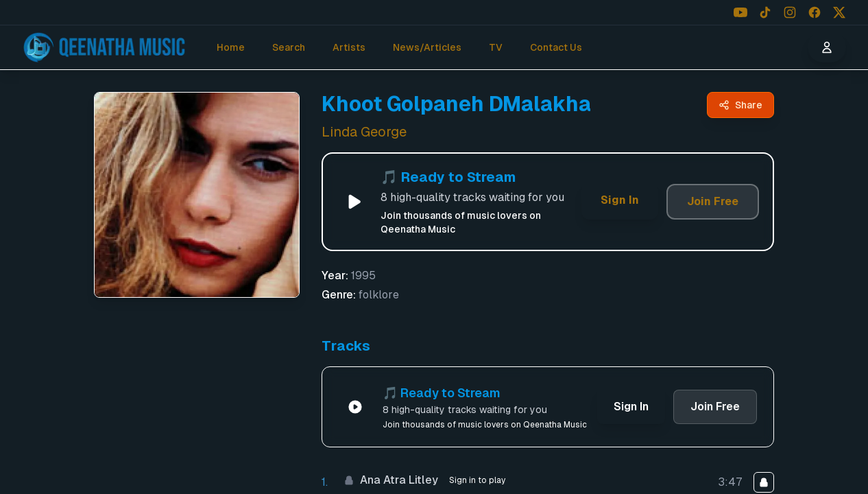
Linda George (364, 132)
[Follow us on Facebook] (815, 12)
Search (289, 47)
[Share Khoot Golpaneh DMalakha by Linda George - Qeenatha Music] (740, 105)
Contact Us (556, 47)
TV (496, 47)
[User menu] (827, 47)
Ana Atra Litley (391, 480)
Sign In (620, 200)
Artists (349, 47)
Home (231, 47)
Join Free (713, 201)
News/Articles (427, 47)
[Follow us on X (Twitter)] (839, 12)
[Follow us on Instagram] (790, 12)
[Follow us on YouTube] (740, 12)
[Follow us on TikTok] (765, 12)
